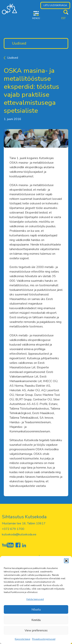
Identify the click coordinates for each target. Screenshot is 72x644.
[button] (66, 561)
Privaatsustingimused (44, 639)
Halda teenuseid (35, 599)
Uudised (19, 43)
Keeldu (36, 620)
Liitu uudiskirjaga (55, 5)
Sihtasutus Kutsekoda (24, 517)
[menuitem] (63, 18)
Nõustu (36, 610)
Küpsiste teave (22, 639)
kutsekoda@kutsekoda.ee (19, 534)
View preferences (36, 630)
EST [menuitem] (63, 18)
